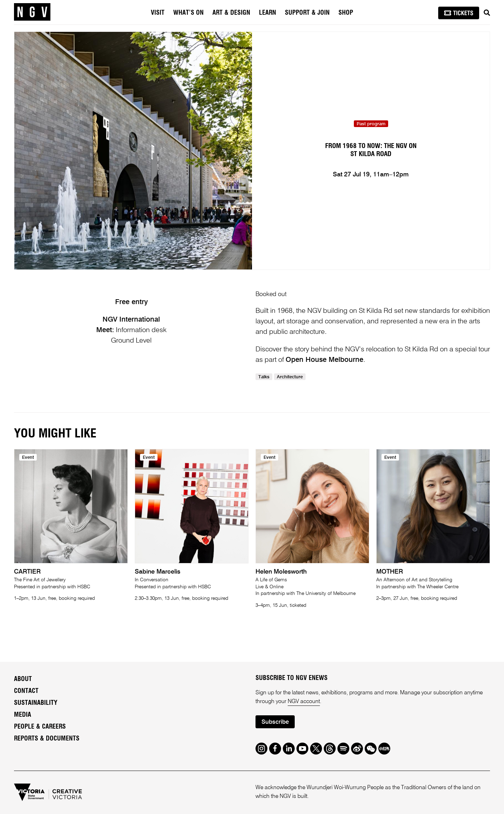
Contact (26, 691)
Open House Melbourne (324, 360)
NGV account (304, 702)
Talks (264, 377)
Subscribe (275, 722)
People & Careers (40, 727)
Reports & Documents (47, 739)
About (23, 679)
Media (23, 715)
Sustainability (36, 703)
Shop (346, 13)
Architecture (290, 377)
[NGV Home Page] (32, 12)
